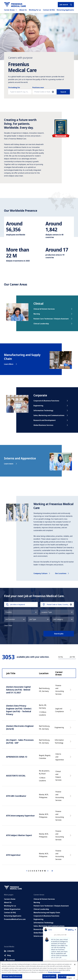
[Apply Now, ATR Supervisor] (71, 856)
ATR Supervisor (13, 855)
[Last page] (52, 871)
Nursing (53, 314)
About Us (23, 10)
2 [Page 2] (29, 871)
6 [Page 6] (37, 871)
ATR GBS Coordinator (16, 796)
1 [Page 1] (27, 871)
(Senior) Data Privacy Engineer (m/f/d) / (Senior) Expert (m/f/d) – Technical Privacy (19, 710)
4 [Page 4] (33, 871)
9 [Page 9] (42, 871)
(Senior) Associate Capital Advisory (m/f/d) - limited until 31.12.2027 (18, 690)
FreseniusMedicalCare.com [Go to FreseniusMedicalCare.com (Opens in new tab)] (15, 919)
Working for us (35, 10)
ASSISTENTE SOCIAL (16, 776)
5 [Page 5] (35, 871)
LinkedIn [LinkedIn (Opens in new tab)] (9, 951)
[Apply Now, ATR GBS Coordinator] (71, 797)
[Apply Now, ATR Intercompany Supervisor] (71, 817)
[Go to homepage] (15, 5)
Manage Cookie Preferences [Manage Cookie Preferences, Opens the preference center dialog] (12, 976)
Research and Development (51, 420)
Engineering (51, 406)
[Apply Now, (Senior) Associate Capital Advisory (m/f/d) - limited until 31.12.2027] (71, 691)
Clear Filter (8, 625)
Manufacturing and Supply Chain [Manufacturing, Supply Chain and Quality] (47, 913)
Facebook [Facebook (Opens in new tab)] (9, 960)
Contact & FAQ (49, 10)
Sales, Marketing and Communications (51, 415)
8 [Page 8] (40, 871)
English (70, 978)
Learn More (11, 364)
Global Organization (12, 909)
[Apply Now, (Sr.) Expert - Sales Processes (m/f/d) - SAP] (71, 742)
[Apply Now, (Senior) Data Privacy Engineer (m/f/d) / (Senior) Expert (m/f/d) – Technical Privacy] (71, 711)
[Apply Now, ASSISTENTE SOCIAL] (71, 777)
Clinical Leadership (53, 324)
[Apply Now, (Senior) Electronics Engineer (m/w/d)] (71, 728)
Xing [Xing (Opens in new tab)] (7, 955)
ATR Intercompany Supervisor (20, 816)
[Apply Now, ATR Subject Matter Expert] (71, 836)
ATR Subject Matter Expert (19, 835)
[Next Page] (48, 871)
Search (63, 92)
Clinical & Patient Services (53, 309)
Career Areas (11, 10)
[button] (53, 92)
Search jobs (59, 634)
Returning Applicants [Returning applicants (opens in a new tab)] (65, 10)
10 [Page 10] (45, 871)
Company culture (42, 573)
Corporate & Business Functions (51, 401)
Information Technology (51, 410)
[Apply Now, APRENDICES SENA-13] (71, 758)
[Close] (75, 965)
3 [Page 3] (31, 871)
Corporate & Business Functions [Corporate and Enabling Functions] (46, 916)
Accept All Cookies (49, 976)
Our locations (62, 573)
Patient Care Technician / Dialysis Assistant (53, 319)
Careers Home (10, 899)
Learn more (11, 464)
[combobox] (42, 92)
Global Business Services (51, 425)
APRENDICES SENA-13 (17, 757)
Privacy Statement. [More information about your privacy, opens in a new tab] (54, 972)
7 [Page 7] (38, 871)
